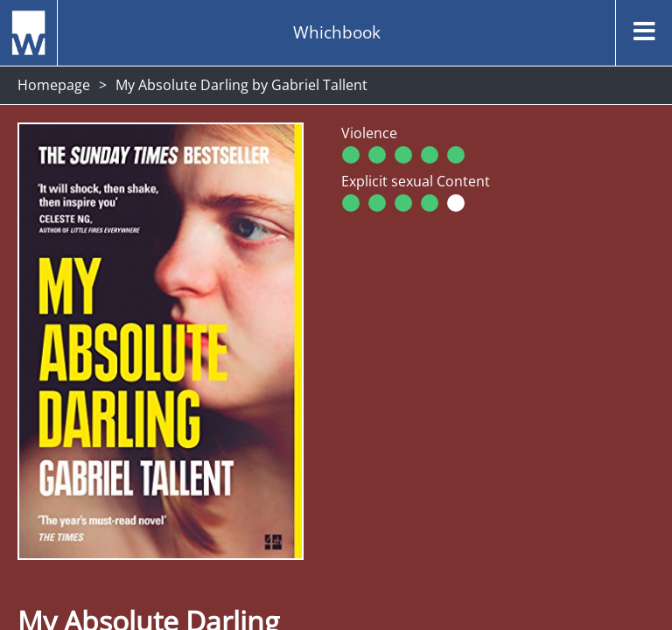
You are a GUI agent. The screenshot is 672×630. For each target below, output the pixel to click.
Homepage (54, 85)
